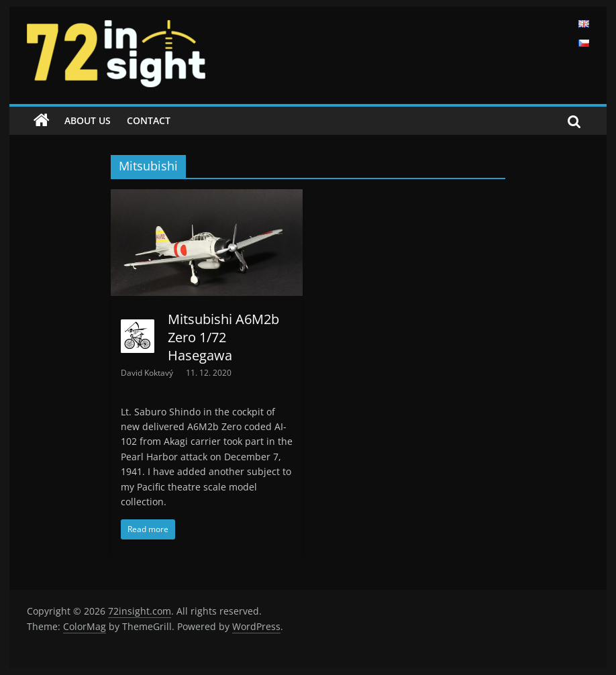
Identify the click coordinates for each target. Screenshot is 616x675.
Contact (149, 120)
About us (88, 120)
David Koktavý (148, 373)
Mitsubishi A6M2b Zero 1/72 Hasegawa (223, 337)
